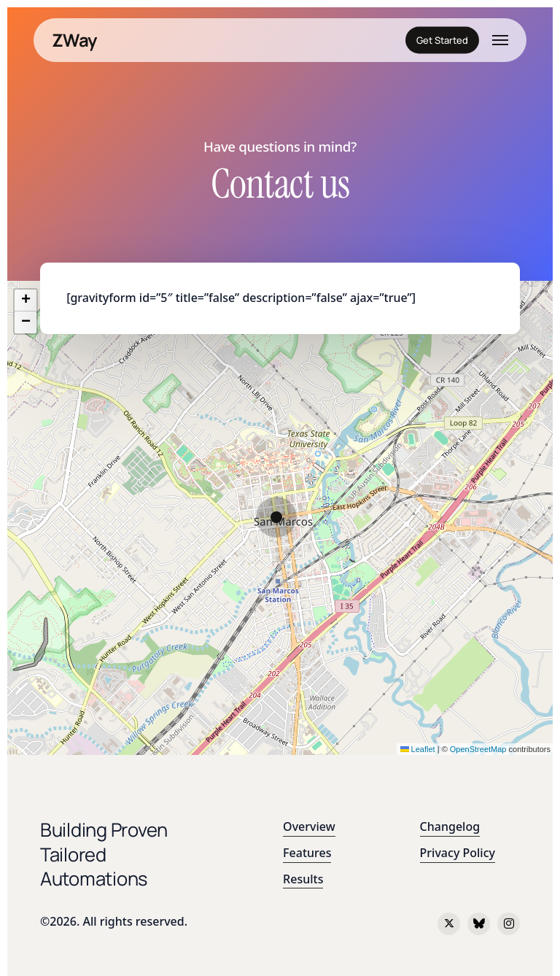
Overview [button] (309, 826)
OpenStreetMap (478, 749)
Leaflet (418, 749)
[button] (500, 40)
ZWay (74, 40)
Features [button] (307, 853)
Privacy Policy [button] (458, 853)
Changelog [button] (450, 826)
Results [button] (303, 879)
